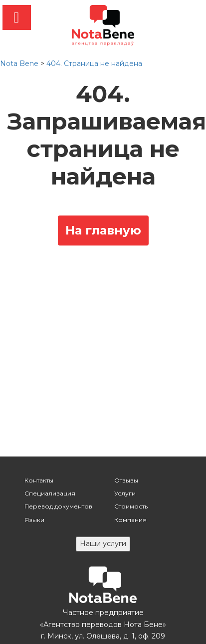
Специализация (50, 493)
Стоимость (131, 506)
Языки (34, 520)
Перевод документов (58, 506)
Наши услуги (103, 543)
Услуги (125, 493)
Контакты (39, 480)
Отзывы (126, 480)
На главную (103, 230)
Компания (130, 520)
